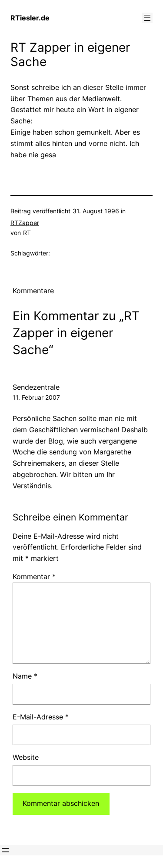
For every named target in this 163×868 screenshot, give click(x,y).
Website (26, 757)
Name (25, 676)
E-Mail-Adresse (41, 717)
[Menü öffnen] (147, 18)
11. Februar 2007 (36, 397)
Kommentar (34, 576)
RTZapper (25, 223)
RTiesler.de (30, 18)
